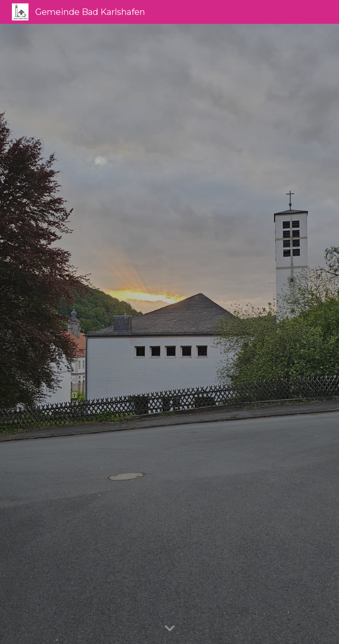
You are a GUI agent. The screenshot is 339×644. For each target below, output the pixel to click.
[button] (170, 629)
